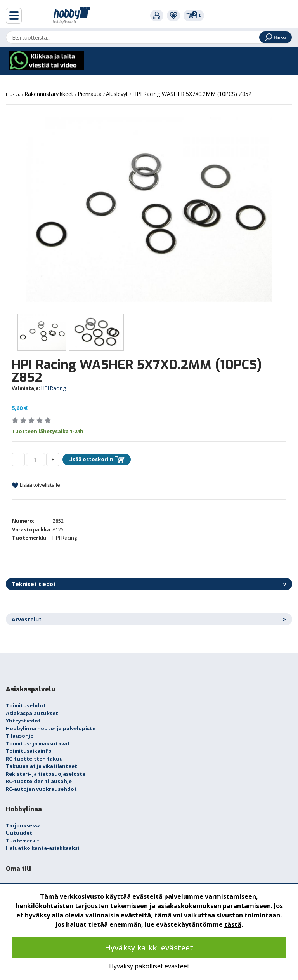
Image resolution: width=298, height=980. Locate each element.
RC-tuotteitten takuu (34, 759)
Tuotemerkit (23, 841)
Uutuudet (19, 833)
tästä (233, 924)
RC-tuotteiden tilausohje (39, 781)
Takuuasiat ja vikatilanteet (42, 766)
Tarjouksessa (23, 825)
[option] (149, 210)
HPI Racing (53, 388)
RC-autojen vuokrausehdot (41, 789)
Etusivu (14, 94)
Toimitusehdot (26, 705)
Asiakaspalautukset (32, 713)
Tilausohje (20, 736)
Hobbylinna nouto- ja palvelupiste (51, 728)
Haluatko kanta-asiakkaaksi (42, 848)
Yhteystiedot (23, 721)
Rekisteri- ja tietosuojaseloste (46, 774)
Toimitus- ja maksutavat (38, 743)
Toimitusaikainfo (29, 751)
